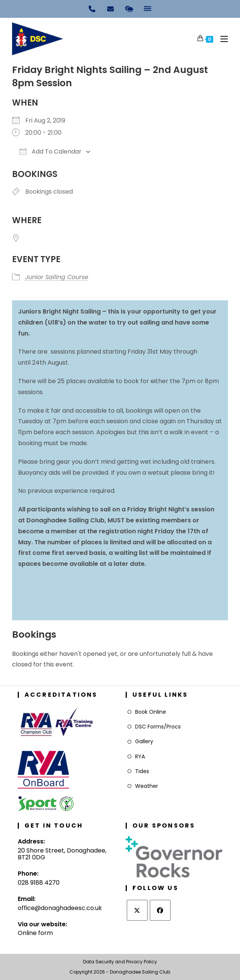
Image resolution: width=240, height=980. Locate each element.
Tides (142, 771)
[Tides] (148, 8)
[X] (137, 910)
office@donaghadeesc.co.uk (60, 908)
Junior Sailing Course (57, 277)
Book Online (151, 712)
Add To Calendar (51, 151)
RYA (140, 756)
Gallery (144, 741)
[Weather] (129, 8)
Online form (35, 933)
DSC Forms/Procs (158, 727)
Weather (147, 786)
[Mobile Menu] (221, 39)
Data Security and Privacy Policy (120, 962)
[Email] (111, 8)
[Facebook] (160, 910)
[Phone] (92, 8)
